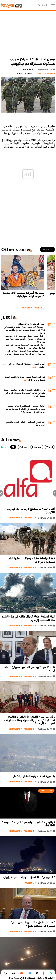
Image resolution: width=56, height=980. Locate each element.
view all (47, 249)
